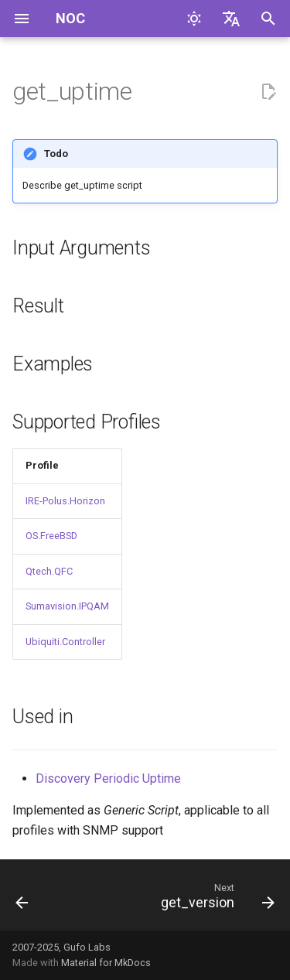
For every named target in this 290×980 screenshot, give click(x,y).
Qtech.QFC (49, 571)
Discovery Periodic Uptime (108, 779)
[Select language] (231, 19)
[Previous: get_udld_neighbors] (22, 900)
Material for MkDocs (106, 963)
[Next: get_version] (216, 900)
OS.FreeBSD (51, 536)
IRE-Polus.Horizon (65, 501)
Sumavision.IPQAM (67, 606)
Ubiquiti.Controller (65, 642)
